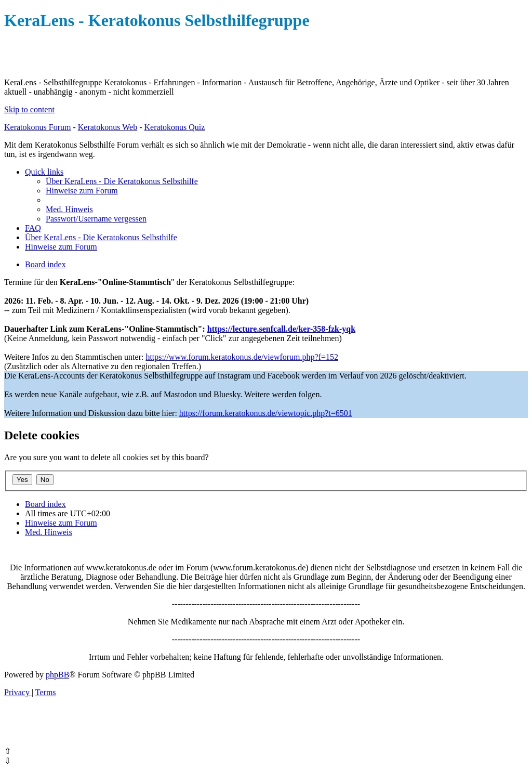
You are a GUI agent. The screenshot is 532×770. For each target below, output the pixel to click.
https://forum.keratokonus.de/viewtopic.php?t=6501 (266, 413)
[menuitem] (122, 181)
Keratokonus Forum (37, 127)
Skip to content (29, 109)
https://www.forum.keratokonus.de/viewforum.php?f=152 (242, 357)
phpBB (57, 675)
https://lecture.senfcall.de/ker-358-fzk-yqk (281, 329)
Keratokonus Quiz (174, 127)
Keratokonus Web (108, 127)
